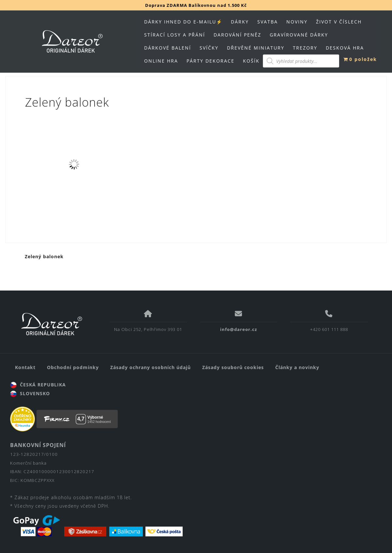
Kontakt (25, 367)
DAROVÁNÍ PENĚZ (237, 35)
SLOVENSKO (30, 393)
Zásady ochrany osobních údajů (151, 367)
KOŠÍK (251, 61)
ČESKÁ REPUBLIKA (38, 385)
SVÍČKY (209, 48)
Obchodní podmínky (73, 367)
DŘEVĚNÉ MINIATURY (256, 48)
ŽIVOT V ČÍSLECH (339, 22)
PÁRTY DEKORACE (211, 61)
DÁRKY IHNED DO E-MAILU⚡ (183, 22)
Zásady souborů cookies (233, 367)
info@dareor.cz (239, 329)
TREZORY (305, 48)
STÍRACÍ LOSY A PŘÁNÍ (175, 35)
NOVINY (297, 22)
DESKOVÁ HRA (345, 48)
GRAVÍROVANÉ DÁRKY (299, 35)
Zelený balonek (44, 256)
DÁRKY (240, 22)
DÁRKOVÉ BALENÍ (168, 48)
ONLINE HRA (161, 61)
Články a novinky (297, 367)
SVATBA (268, 22)
